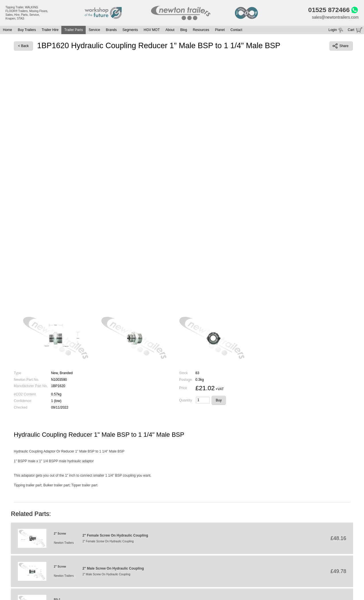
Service (94, 30)
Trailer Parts (74, 30)
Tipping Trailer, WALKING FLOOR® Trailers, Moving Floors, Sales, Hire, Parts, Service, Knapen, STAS (27, 13)
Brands (111, 30)
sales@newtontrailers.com (335, 17)
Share (340, 46)
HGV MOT (152, 30)
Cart (351, 30)
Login (333, 30)
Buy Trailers (27, 30)
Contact (236, 30)
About (170, 30)
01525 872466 (329, 10)
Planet (220, 30)
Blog (184, 30)
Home (7, 30)
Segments (130, 30)
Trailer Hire (50, 30)
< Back (23, 46)
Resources (201, 30)
